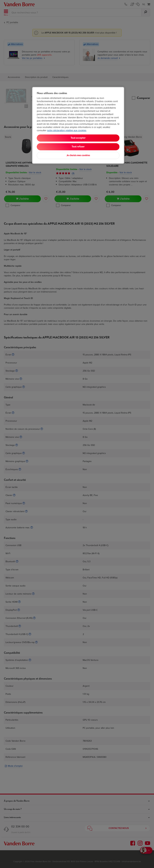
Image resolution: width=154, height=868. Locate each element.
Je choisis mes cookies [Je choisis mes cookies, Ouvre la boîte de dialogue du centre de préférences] (78, 155)
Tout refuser (78, 147)
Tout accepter (78, 138)
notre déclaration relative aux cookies (67, 130)
